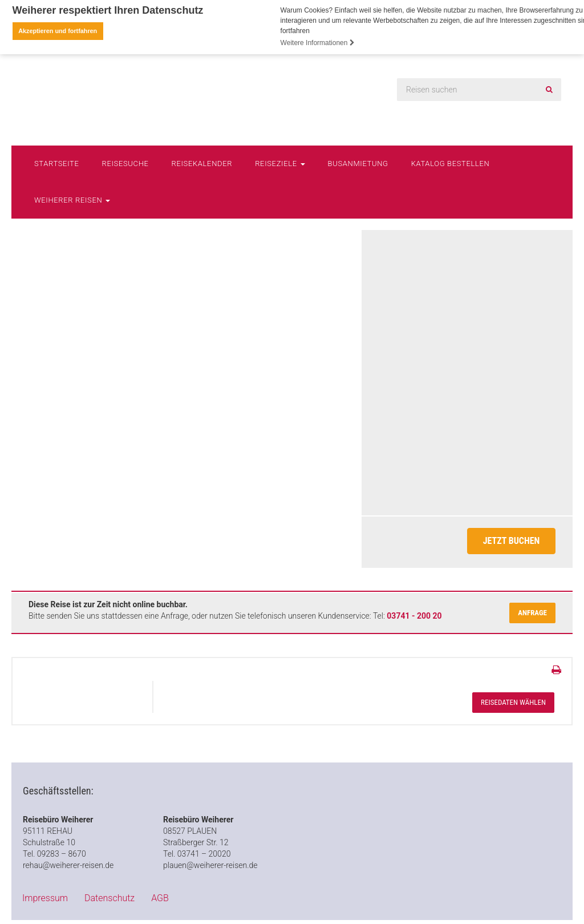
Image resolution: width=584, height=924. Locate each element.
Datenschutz (109, 897)
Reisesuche (125, 164)
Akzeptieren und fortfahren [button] (58, 31)
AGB (160, 897)
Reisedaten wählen (513, 702)
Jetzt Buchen (512, 541)
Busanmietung (358, 164)
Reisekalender (202, 164)
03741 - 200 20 (414, 616)
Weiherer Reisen (72, 200)
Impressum (45, 897)
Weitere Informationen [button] (318, 43)
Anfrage (532, 613)
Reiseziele (280, 164)
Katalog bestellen (451, 164)
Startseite (57, 164)
